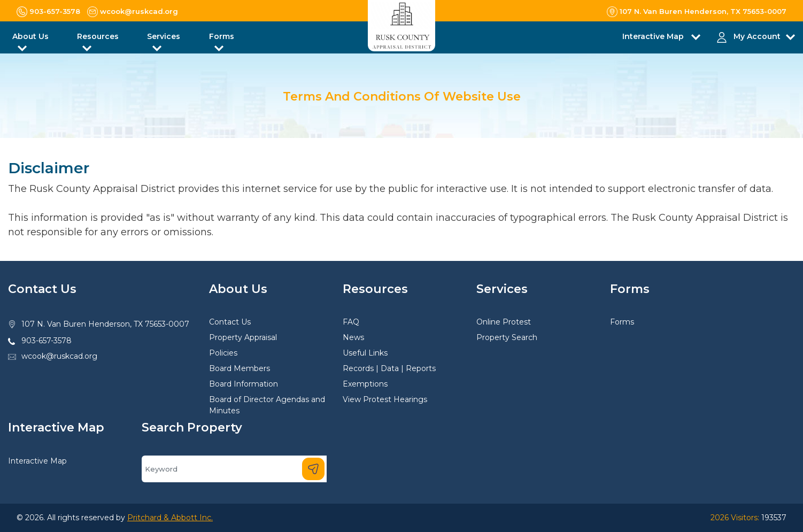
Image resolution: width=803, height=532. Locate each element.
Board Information (244, 384)
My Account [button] (757, 36)
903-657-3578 (47, 341)
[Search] (234, 469)
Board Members (240, 368)
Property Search (507, 337)
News (353, 337)
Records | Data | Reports (389, 368)
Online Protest (504, 322)
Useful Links (365, 353)
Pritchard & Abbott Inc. (170, 518)
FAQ (351, 322)
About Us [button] (30, 36)
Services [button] (164, 36)
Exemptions (365, 384)
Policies (223, 353)
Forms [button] (222, 36)
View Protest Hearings (385, 399)
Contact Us (230, 322)
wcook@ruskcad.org (59, 356)
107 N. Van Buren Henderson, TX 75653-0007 (105, 324)
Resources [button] (98, 36)
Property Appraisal (243, 337)
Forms (622, 322)
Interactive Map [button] (654, 36)
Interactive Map (37, 461)
